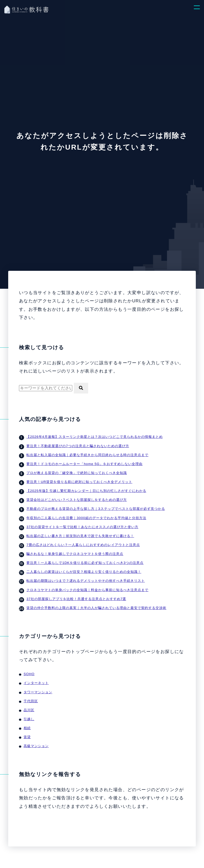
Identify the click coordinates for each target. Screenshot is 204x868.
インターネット (36, 677)
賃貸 (27, 729)
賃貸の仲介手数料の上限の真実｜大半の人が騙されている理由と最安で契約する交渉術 (96, 602)
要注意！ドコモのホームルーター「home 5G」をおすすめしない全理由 (84, 463)
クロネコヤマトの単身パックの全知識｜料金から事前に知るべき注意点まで (87, 585)
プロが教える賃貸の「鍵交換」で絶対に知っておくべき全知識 (77, 471)
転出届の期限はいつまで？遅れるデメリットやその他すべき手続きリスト (86, 576)
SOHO (29, 668)
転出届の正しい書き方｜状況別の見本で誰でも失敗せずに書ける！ (80, 532)
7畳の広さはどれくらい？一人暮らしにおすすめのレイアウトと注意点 (83, 541)
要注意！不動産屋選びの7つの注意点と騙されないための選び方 (78, 445)
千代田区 (31, 694)
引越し (29, 712)
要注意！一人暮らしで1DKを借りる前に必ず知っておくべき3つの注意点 (85, 559)
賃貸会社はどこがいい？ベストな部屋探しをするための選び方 (77, 498)
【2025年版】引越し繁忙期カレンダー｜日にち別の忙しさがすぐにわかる (86, 489)
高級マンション (36, 738)
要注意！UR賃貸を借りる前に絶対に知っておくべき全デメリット (79, 480)
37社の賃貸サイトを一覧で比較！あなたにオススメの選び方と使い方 (82, 524)
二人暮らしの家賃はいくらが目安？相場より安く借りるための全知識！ (84, 567)
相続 (27, 720)
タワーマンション (38, 686)
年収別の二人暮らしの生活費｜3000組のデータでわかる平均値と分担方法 (86, 515)
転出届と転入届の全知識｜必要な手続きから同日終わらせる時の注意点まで (87, 454)
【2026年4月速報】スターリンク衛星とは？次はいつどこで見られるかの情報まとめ (94, 437)
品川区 (29, 703)
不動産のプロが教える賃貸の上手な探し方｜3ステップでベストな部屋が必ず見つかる (96, 506)
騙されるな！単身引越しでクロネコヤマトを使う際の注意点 (75, 550)
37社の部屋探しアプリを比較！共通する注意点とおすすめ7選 (76, 593)
